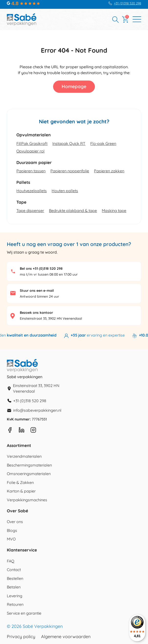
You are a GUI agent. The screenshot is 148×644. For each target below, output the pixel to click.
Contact (14, 570)
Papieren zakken (109, 171)
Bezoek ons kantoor (36, 313)
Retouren (15, 604)
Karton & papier (21, 491)
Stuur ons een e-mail (37, 291)
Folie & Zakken (20, 482)
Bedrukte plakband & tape (73, 211)
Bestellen (15, 578)
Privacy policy (21, 637)
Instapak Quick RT (69, 143)
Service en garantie (24, 613)
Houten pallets (65, 191)
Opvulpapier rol (30, 151)
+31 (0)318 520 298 (128, 3)
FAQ (11, 561)
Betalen (14, 587)
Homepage (74, 86)
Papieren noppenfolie (70, 171)
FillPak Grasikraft (32, 143)
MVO (11, 539)
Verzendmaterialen (24, 456)
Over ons (15, 522)
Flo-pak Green (103, 143)
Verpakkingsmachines (27, 500)
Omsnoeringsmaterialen (29, 474)
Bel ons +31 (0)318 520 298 (41, 269)
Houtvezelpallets (32, 191)
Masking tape (114, 211)
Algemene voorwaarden (66, 637)
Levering (15, 596)
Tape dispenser (30, 211)
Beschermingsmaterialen (29, 465)
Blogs (12, 530)
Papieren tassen (31, 171)
